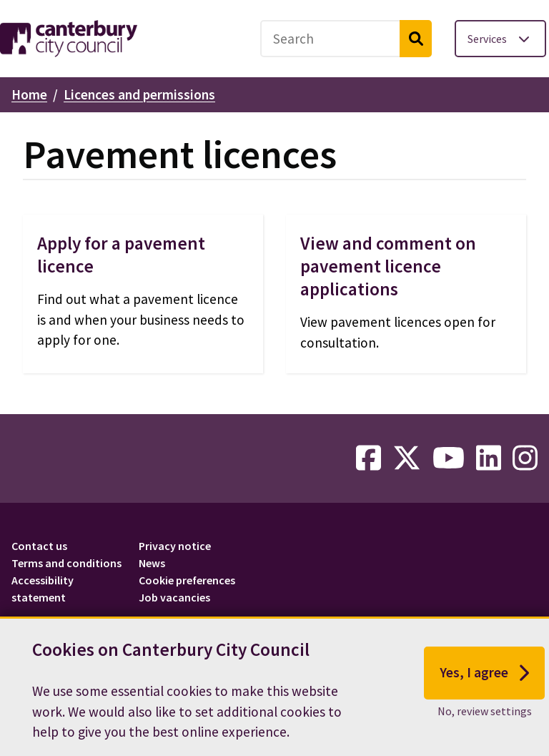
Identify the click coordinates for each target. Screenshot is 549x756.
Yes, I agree (484, 683)
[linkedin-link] (489, 458)
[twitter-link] (407, 458)
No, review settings (485, 720)
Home (29, 94)
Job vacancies (174, 597)
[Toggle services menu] (500, 39)
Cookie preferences (187, 580)
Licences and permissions (139, 94)
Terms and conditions (66, 563)
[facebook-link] (369, 458)
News (152, 563)
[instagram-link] (525, 458)
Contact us (39, 546)
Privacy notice (175, 546)
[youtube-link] (449, 458)
